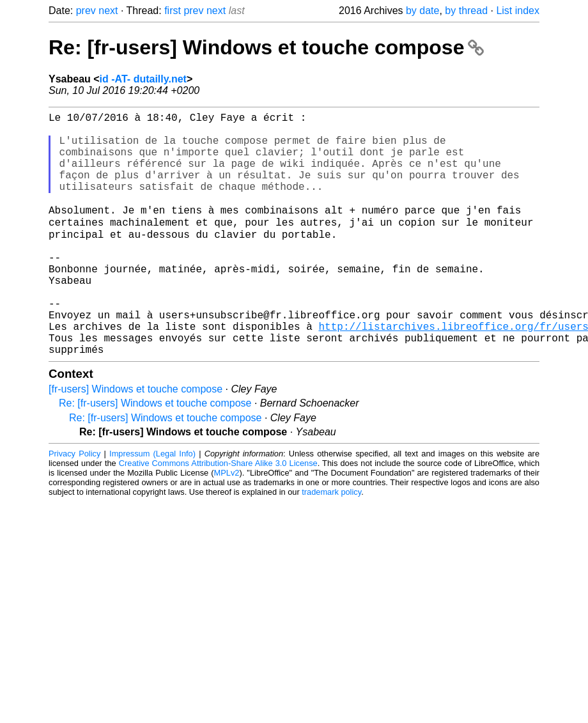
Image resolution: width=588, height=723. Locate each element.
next (108, 11)
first (173, 11)
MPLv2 (227, 525)
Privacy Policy (74, 505)
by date (422, 11)
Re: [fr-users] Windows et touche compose (266, 47)
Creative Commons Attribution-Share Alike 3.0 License (218, 515)
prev (86, 11)
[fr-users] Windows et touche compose (135, 441)
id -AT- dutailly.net (143, 79)
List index (518, 11)
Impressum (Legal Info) (152, 505)
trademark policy (331, 544)
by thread (466, 11)
